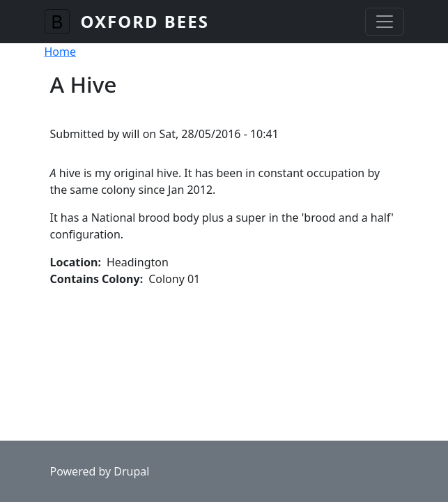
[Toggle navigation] (385, 22)
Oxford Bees (145, 21)
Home (61, 52)
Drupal (131, 471)
